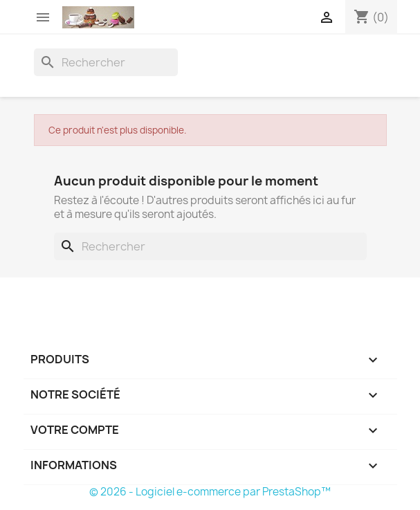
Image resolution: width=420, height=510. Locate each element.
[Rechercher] (106, 62)
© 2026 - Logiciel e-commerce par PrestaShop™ (210, 492)
